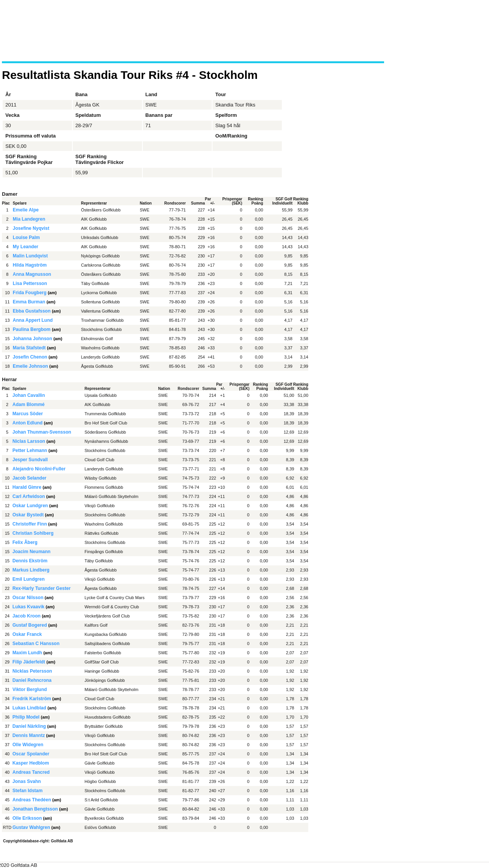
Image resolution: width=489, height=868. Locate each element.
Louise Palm (26, 237)
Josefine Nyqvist (31, 228)
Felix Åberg (25, 542)
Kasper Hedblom (31, 763)
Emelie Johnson (30, 366)
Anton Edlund (28, 423)
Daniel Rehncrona (32, 680)
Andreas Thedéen (32, 800)
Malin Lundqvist (30, 256)
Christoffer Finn (30, 524)
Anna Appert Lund (33, 320)
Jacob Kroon (27, 616)
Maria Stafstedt (29, 348)
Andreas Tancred (31, 772)
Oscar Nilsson (28, 598)
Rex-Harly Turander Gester (42, 588)
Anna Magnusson (32, 274)
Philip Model (26, 717)
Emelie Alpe (26, 210)
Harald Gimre (27, 487)
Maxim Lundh (27, 653)
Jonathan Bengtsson (35, 809)
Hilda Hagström (30, 265)
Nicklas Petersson (32, 671)
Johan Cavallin (29, 395)
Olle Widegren (28, 745)
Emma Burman (29, 302)
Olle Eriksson (27, 818)
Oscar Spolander (31, 754)
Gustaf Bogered (30, 625)
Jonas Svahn (27, 781)
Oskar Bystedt (28, 515)
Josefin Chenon (30, 357)
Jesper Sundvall (30, 460)
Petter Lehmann (30, 450)
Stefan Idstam (28, 791)
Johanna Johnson (32, 339)
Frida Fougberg (29, 293)
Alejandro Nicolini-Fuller (39, 469)
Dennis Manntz (29, 735)
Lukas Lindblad (29, 708)
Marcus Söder (28, 414)
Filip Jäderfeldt (29, 662)
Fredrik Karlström (32, 699)
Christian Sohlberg (33, 533)
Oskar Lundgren (30, 506)
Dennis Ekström (30, 561)
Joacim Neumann (32, 552)
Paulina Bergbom (32, 329)
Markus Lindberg (31, 570)
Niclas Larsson (29, 441)
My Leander (25, 247)
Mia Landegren (29, 219)
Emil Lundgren (29, 579)
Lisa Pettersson (30, 283)
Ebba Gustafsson (32, 311)
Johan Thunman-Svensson (42, 432)
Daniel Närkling (29, 726)
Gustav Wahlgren (31, 827)
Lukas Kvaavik (29, 607)
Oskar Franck (27, 634)
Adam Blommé (29, 405)
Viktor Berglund (30, 689)
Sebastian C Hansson (36, 644)
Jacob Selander (30, 478)
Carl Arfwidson (29, 496)
